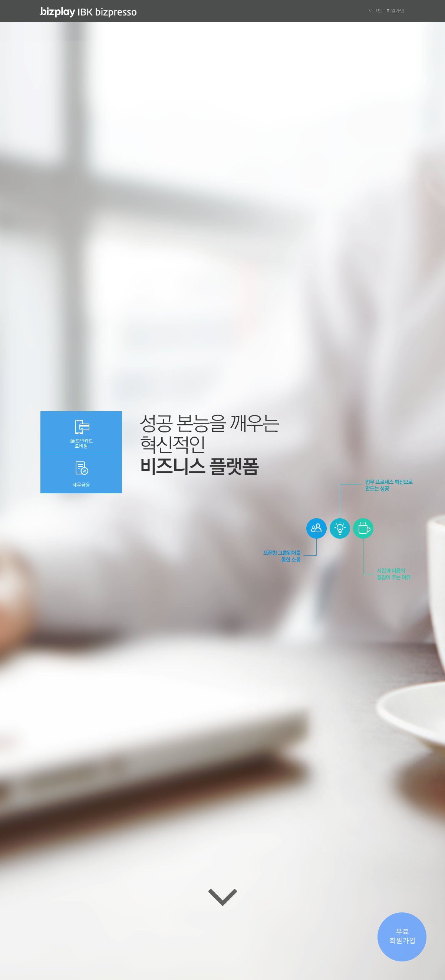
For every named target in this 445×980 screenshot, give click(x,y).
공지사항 (182, 958)
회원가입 (395, 11)
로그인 (375, 11)
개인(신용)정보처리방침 (248, 958)
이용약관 (208, 958)
